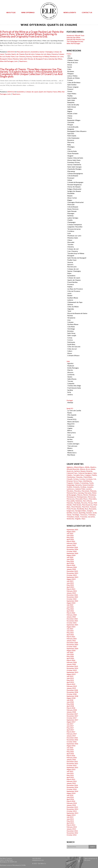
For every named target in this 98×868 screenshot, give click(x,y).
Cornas (70, 338)
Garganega (70, 485)
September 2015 (72, 767)
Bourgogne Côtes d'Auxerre (77, 131)
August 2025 (71, 531)
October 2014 (72, 789)
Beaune (70, 196)
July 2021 (70, 629)
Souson (76, 513)
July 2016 (70, 748)
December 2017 (72, 714)
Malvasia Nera (72, 493)
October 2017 (72, 718)
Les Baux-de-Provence (75, 289)
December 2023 (72, 571)
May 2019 (70, 680)
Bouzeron (71, 140)
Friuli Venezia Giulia (74, 388)
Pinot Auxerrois (87, 505)
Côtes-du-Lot (72, 349)
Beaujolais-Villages (74, 120)
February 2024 (72, 567)
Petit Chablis (72, 136)
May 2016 (70, 752)
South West (71, 344)
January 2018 (71, 712)
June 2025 (70, 535)
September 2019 (72, 672)
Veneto (70, 377)
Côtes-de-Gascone (74, 347)
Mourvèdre (93, 499)
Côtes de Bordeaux (74, 82)
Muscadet (20, 52)
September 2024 (72, 553)
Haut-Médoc (72, 94)
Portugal (70, 400)
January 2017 (71, 736)
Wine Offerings (28, 12)
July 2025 (70, 533)
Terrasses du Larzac (74, 229)
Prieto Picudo (71, 509)
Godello (69, 487)
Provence (71, 284)
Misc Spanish (72, 415)
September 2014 (72, 791)
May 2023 (70, 585)
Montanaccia (71, 497)
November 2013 (72, 809)
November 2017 (72, 716)
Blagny (70, 200)
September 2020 (72, 648)
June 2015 (70, 773)
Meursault (71, 204)
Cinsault (69, 479)
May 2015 (70, 775)
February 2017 (72, 734)
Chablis (70, 220)
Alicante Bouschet (73, 469)
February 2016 (72, 758)
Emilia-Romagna (73, 368)
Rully (69, 145)
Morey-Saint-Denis (74, 160)
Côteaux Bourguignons (75, 173)
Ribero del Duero (73, 422)
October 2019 (72, 670)
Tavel (69, 311)
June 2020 (70, 654)
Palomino (70, 503)
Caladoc (69, 475)
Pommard (71, 178)
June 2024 (70, 559)
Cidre (69, 69)
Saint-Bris (71, 133)
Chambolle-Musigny (74, 169)
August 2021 (71, 627)
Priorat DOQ (72, 419)
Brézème (70, 331)
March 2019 (71, 684)
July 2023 (70, 581)
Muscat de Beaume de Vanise (77, 313)
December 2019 (72, 666)
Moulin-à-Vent (72, 113)
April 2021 (70, 635)
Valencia (70, 450)
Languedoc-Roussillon (75, 227)
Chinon (10, 59)
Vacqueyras (71, 318)
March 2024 (71, 565)
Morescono (71, 499)
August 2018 (71, 698)
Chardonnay (71, 477)
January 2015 (71, 783)
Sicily (69, 392)
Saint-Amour (72, 107)
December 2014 (72, 785)
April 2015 (70, 777)
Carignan (88, 475)
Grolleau (83, 487)
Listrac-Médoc (72, 76)
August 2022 (71, 603)
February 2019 (72, 686)
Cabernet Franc (72, 473)
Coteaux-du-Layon (32, 92)
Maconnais (85, 491)
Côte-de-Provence (74, 291)
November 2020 (72, 645)
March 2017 (71, 732)
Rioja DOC (71, 424)
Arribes (70, 439)
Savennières (35, 52)
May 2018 (70, 704)
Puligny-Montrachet (74, 189)
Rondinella (80, 509)
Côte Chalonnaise (73, 138)
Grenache (76, 487)
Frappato (70, 483)
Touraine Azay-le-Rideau (41, 56)
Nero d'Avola (87, 501)
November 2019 (72, 668)
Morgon (70, 125)
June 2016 (70, 750)
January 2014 (71, 805)
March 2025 (71, 541)
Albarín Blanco (79, 467)
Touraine (8, 54)
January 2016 (71, 759)
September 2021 (72, 625)
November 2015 (72, 763)
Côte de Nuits (72, 151)
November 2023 (72, 573)
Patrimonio (71, 342)
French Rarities (72, 282)
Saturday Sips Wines (55, 59)
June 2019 (70, 678)
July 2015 (70, 771)
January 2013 (71, 829)
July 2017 (70, 724)
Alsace (70, 353)
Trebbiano (92, 515)
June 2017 (70, 726)
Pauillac (70, 96)
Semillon (70, 513)
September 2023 (72, 577)
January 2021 (71, 641)
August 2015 (71, 769)
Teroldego (76, 515)
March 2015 (71, 779)
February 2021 (72, 639)
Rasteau (70, 315)
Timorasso (84, 515)
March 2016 (71, 756)
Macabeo (70, 491)
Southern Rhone (73, 298)
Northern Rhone (73, 324)
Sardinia (70, 390)
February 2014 (72, 803)
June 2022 (70, 607)
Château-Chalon (73, 60)
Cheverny (54, 54)
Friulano (77, 483)
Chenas (70, 116)
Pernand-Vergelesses (75, 185)
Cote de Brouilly (73, 127)
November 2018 (72, 692)
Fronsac (70, 80)
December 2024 (72, 547)
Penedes (70, 417)
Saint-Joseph (72, 335)
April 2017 (70, 730)
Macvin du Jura (73, 62)
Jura (69, 56)
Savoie (70, 67)
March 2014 (71, 801)
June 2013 (70, 819)
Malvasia (93, 491)
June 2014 (70, 797)
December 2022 (72, 595)
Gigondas (71, 309)
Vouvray (29, 56)
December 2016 (72, 738)
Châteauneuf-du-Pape (75, 302)
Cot (95, 479)
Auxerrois (70, 471)
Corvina (82, 479)
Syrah (95, 513)
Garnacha (78, 485)
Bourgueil (3, 59)
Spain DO (70, 408)
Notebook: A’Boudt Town (75, 35)
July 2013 (70, 817)
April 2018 (70, 706)
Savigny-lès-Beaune (74, 191)
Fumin (91, 483)
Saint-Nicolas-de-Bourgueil (33, 59)
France (46, 59)
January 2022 (71, 617)
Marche (70, 370)
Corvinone (89, 479)
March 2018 (71, 708)
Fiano (80, 481)
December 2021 (72, 619)
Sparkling (82, 513)
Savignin (90, 511)
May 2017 (70, 728)
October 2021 (72, 623)
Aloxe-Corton (72, 198)
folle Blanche (87, 481)
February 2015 (72, 781)
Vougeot (70, 156)
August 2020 (71, 650)
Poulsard (93, 507)
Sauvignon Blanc (81, 511)
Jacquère (90, 487)
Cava (69, 435)
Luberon (70, 300)
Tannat (69, 515)
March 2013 (71, 825)
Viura (83, 519)
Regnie (70, 111)
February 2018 (72, 710)
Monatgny (71, 147)
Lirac (69, 320)
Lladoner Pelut (80, 489)
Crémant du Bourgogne (75, 182)
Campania (71, 383)
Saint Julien (71, 100)
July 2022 (70, 605)
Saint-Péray (71, 333)
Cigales (70, 428)
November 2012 (72, 833)
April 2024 (70, 563)
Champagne (71, 222)
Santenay (70, 216)
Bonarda (89, 471)
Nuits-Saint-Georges (74, 167)
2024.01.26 (11, 92)
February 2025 (72, 543)
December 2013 (72, 807)
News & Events (70, 12)
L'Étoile (70, 58)
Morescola (91, 497)
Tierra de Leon (72, 446)
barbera (77, 471)
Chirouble (71, 122)
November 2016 (72, 740)
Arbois (70, 65)
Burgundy (71, 129)
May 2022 (70, 609)
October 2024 (72, 551)
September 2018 (72, 696)
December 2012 (72, 831)
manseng (81, 493)
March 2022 (71, 613)
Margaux (70, 74)
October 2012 (72, 835)
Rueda (69, 413)
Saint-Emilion (72, 85)
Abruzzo (70, 372)
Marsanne (88, 493)
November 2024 (72, 549)
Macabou (77, 491)
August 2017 (71, 722)
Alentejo (70, 402)
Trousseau (84, 517)
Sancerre (27, 52)
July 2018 (70, 700)
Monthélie (71, 193)
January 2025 (71, 545)
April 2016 (70, 754)
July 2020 (70, 652)
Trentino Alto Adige (74, 386)
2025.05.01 (11, 52)
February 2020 (72, 662)
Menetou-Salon (18, 59)
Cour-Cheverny (20, 56)
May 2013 (70, 821)
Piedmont (71, 366)
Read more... (23, 61)
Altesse (82, 469)
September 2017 (72, 720)
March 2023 (71, 589)
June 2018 (70, 702)
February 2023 (72, 591)
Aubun (93, 469)
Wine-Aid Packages (7, 61)
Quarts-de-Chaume (18, 54)
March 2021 (71, 637)
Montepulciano (82, 497)
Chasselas (79, 477)
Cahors (70, 351)
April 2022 (70, 611)
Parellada (77, 503)
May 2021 (70, 633)
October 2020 (72, 646)
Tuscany (70, 381)
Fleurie (70, 118)
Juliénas (70, 109)
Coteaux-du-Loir (40, 54)
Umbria (70, 394)
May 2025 (70, 537)
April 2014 (70, 799)
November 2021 (72, 621)
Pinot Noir (85, 507)
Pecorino (84, 503)
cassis (69, 293)
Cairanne (70, 322)
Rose (86, 509)
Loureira (89, 489)
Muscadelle (71, 501)
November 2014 (72, 787)
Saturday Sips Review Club (76, 39)
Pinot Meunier (76, 507)
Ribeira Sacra (72, 453)
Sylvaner (89, 513)
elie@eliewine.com (38, 860)
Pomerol (70, 89)
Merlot (86, 495)
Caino (95, 473)
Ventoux (70, 304)
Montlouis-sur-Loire (57, 56)
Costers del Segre (73, 444)
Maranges (71, 213)
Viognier (78, 519)
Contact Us (87, 12)
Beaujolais (71, 102)
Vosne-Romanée (73, 153)
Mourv (86, 499)
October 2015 (72, 765)
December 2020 (72, 643)
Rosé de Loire (30, 54)
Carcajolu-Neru (78, 475)
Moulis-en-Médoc (74, 78)
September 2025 (72, 530)
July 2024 (70, 557)
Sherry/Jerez (72, 433)
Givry (69, 149)
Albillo (87, 467)
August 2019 (71, 674)
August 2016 (71, 746)
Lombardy (71, 374)
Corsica (70, 340)
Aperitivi (70, 363)
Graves (70, 91)
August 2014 (71, 793)
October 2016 (72, 742)
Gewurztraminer (88, 485)
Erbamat (70, 481)
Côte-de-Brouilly (73, 105)
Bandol (70, 295)
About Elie (11, 12)
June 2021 (70, 631)
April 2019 (70, 682)
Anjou (49, 54)
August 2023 (71, 579)
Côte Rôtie (71, 327)
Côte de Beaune (73, 176)
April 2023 (70, 587)
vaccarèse (91, 517)
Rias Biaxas (71, 455)
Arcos (88, 469)
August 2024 (71, 555)
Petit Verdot (77, 505)
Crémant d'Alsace (73, 355)
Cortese (76, 479)
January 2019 (71, 688)
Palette (70, 287)
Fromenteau (84, 483)
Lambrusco (70, 489)
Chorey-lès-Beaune (74, 187)
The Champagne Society (75, 41)
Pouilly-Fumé (10, 56)
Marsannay (71, 171)
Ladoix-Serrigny (73, 218)
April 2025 (70, 539)
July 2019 (70, 676)
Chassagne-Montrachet (75, 202)
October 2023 (72, 575)
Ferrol (75, 481)
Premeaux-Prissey (74, 162)
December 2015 (72, 761)
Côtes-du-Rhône (73, 307)
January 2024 (71, 569)
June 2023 (70, 583)
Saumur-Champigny (46, 52)
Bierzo (70, 430)
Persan (90, 503)
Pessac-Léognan (73, 87)
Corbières (71, 231)
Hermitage (71, 329)
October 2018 (72, 694)
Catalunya (71, 426)
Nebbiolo (79, 501)
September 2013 (72, 813)
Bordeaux (71, 71)
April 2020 (70, 658)
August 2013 (71, 815)
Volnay (70, 180)
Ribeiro (70, 448)
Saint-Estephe (72, 98)
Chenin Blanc (88, 477)
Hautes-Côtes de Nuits (75, 158)
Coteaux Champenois (75, 224)
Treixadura (70, 517)
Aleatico (93, 467)
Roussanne (93, 509)
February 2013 (72, 827)
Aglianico (70, 467)
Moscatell (79, 499)
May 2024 (70, 561)
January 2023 (71, 593)
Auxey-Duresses (73, 209)
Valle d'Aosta (72, 379)
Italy (68, 361)
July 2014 (70, 795)
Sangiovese (70, 511)
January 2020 (71, 664)
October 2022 (72, 599)
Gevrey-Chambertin (74, 165)
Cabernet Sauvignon (85, 473)
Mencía (80, 495)
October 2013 (72, 811)
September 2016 (72, 744)
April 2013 (70, 823)
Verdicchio (70, 519)
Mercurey (71, 142)
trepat (77, 517)
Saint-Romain (72, 211)
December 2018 (72, 690)
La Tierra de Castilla (74, 410)
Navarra (70, 441)
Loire (16, 61)
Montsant (71, 437)
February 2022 (72, 615)
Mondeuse (92, 495)
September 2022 (72, 601)
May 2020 (70, 656)
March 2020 (71, 660)
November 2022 (72, 597)
